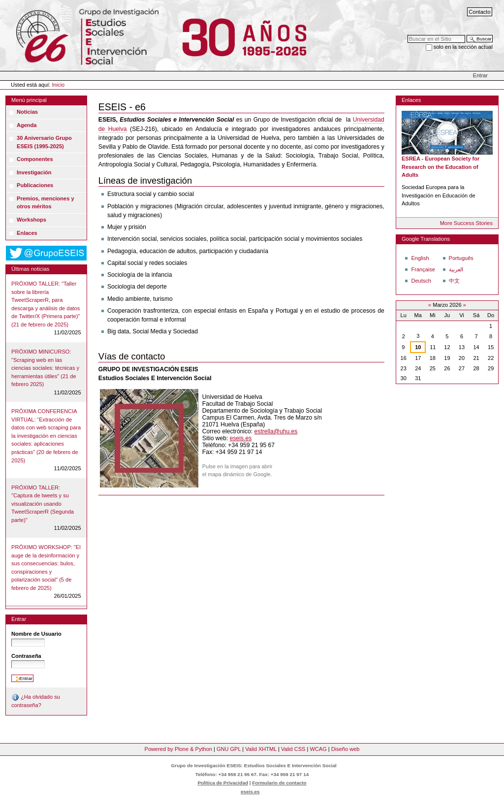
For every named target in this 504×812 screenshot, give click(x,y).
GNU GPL (229, 749)
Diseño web (346, 749)
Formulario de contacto (279, 783)
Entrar (480, 75)
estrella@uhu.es (276, 431)
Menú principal (29, 100)
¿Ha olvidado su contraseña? (36, 701)
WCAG (318, 749)
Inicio (59, 85)
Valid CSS (293, 749)
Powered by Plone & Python (178, 749)
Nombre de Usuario (36, 634)
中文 (454, 281)
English (420, 258)
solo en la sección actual (463, 47)
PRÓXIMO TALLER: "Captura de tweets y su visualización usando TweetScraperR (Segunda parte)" (43, 504)
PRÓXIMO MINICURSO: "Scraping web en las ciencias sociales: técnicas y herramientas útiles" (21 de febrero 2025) (45, 368)
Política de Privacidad (223, 783)
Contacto (479, 12)
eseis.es (241, 438)
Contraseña (26, 656)
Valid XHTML (261, 749)
